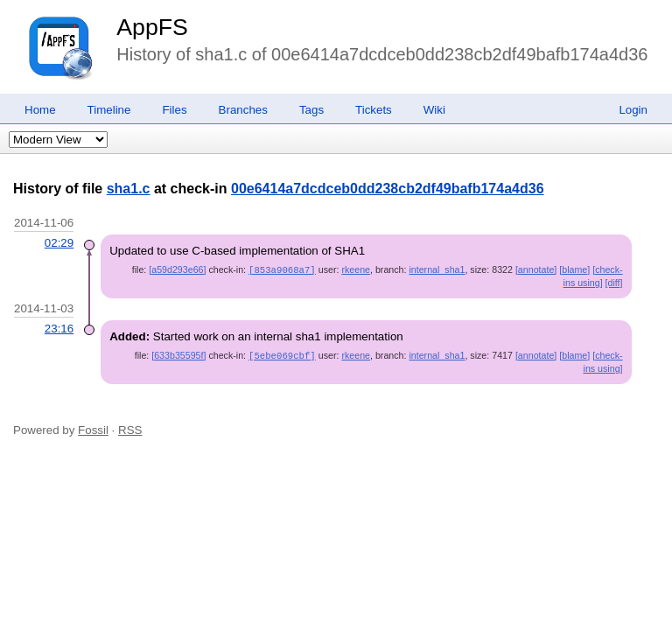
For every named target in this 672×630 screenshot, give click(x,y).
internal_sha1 (437, 269)
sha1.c (129, 189)
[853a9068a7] (282, 269)
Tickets (374, 110)
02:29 (59, 243)
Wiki (434, 110)
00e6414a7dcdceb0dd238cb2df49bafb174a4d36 (388, 189)
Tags (311, 110)
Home (40, 110)
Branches (243, 110)
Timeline (109, 110)
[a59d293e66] (177, 269)
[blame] (574, 269)
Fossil (93, 428)
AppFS (152, 27)
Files (174, 110)
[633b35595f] (178, 354)
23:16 (59, 328)
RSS (130, 428)
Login (633, 110)
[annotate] (536, 269)
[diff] (614, 282)
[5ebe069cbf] (282, 354)
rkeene (356, 269)
